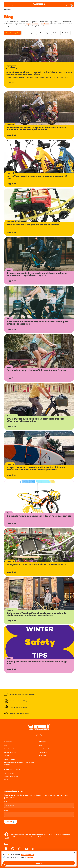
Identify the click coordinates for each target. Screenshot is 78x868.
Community (44, 33)
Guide (55, 33)
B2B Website (8, 777)
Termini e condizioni (10, 757)
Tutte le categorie (12, 33)
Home (5, 10)
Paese (6, 808)
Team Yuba (42, 753)
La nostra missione (45, 747)
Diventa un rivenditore (11, 774)
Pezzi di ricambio (9, 747)
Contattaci (8, 753)
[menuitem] (39, 732)
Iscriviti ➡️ (11, 819)
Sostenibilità (43, 750)
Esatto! (39, 863)
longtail (29, 24)
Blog (40, 743)
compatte (36, 24)
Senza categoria (29, 33)
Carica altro (39, 680)
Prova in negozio (9, 771)
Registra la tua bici (10, 750)
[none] (39, 732)
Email (6, 799)
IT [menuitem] (38, 732)
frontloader (45, 24)
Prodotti (65, 33)
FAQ (5, 743)
